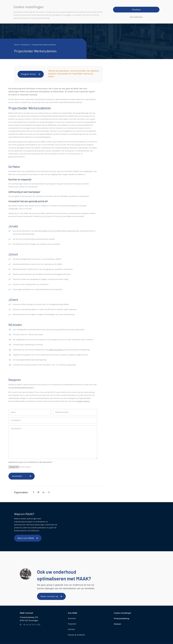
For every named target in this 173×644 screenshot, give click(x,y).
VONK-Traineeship (56, 350)
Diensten (72, 618)
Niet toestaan (136, 17)
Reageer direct (28, 74)
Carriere (71, 629)
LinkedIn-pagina (83, 401)
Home (17, 45)
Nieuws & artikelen (76, 635)
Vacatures (25, 45)
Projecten (72, 624)
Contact (117, 624)
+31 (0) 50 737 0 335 (30, 625)
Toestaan (136, 10)
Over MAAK (73, 613)
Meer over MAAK (26, 538)
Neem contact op (49, 596)
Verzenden (17, 476)
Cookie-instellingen (123, 613)
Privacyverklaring (122, 618)
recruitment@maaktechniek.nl (21, 387)
